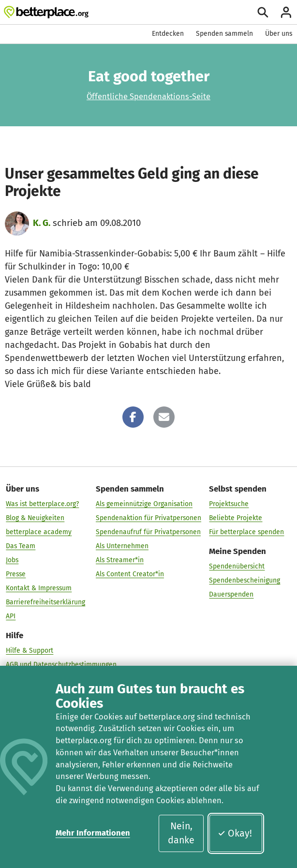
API (11, 616)
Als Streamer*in (120, 560)
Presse (16, 574)
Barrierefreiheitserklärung (45, 602)
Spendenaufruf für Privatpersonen (148, 532)
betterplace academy (39, 532)
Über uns (279, 34)
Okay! (235, 833)
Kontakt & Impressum (39, 588)
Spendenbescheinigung (245, 580)
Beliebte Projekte (236, 518)
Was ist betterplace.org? (42, 504)
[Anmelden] (286, 12)
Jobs (12, 560)
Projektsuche (229, 504)
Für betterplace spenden (246, 532)
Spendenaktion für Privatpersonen (148, 518)
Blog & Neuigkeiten (35, 518)
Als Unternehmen (122, 546)
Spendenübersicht (237, 566)
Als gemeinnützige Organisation (144, 504)
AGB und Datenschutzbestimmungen (61, 665)
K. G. (42, 223)
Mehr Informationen (93, 833)
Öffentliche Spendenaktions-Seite (148, 97)
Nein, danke (181, 833)
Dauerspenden (231, 594)
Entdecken (168, 34)
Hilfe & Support (30, 651)
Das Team (21, 546)
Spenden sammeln (224, 34)
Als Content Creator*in (130, 574)
